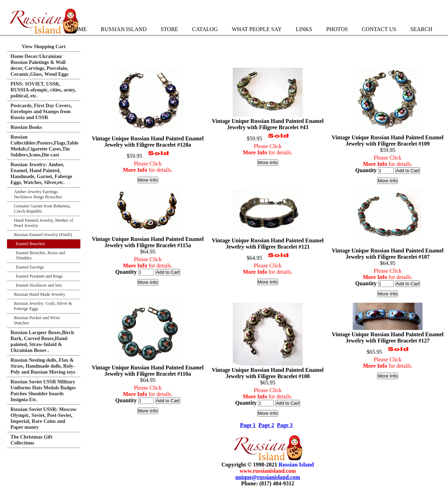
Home (78, 29)
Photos (337, 29)
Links (304, 29)
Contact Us (379, 29)
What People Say (257, 29)
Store (169, 29)
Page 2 (266, 425)
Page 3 (285, 425)
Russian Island (124, 29)
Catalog (205, 29)
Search (421, 29)
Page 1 (248, 425)
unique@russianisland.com (268, 477)
